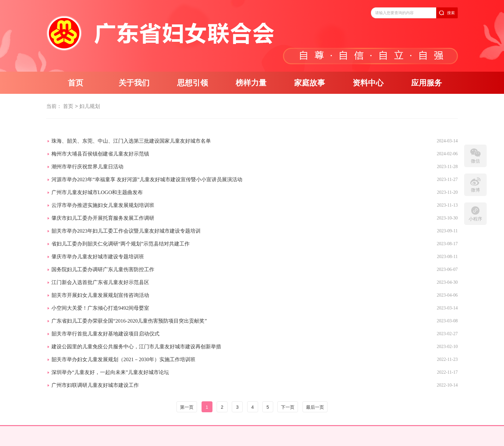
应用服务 (427, 83)
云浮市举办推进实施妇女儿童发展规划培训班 (103, 205)
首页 (76, 83)
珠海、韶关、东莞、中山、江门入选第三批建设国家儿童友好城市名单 (131, 141)
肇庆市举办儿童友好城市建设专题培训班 (98, 257)
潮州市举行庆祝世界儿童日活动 (87, 167)
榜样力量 (251, 83)
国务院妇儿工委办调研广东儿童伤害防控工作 (103, 269)
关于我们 (134, 83)
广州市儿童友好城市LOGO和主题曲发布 (97, 192)
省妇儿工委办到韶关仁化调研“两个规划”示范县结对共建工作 (121, 244)
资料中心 (368, 83)
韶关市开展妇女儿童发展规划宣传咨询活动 (100, 295)
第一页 (187, 407)
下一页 (288, 407)
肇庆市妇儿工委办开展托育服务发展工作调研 (103, 218)
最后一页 (315, 407)
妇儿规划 (90, 106)
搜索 (451, 13)
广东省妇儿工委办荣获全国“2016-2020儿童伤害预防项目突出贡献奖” (129, 321)
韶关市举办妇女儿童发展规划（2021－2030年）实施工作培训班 (123, 359)
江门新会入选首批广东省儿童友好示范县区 (100, 282)
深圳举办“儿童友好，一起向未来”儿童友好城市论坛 (110, 372)
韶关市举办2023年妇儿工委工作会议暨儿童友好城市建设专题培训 (126, 231)
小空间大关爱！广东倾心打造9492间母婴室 (100, 308)
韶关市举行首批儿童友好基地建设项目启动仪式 (105, 334)
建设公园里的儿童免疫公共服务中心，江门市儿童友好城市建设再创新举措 (136, 347)
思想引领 (193, 83)
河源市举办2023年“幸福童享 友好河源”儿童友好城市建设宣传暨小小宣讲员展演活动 (147, 179)
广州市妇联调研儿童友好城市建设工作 (95, 385)
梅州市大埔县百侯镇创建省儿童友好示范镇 (100, 154)
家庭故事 (310, 83)
